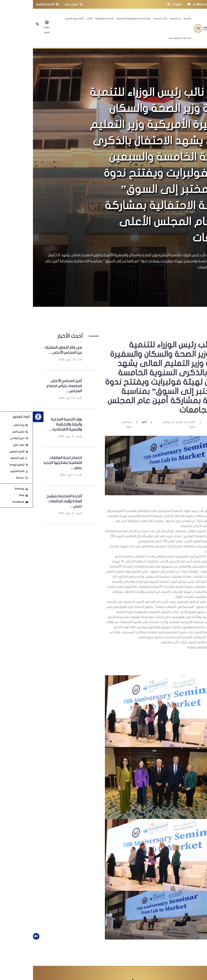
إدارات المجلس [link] (127, 18)
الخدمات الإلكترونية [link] (72, 18)
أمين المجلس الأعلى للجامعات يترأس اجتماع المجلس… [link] (31, 386)
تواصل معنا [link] (42, 4)
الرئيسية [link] (154, 18)
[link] (5, 417)
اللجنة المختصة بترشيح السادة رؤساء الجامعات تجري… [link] (31, 501)
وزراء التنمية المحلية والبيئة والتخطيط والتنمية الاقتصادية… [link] (32, 424)
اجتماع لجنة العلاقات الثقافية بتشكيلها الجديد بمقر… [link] (30, 463)
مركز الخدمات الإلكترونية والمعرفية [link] (101, 18)
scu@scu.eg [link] (165, 4)
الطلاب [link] (57, 18)
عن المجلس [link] (143, 18)
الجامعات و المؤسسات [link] (147, 38)
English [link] (142, 4)
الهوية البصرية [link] (14, 27)
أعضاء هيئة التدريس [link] (41, 18)
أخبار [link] (111, 422)
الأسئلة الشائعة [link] (15, 4)
